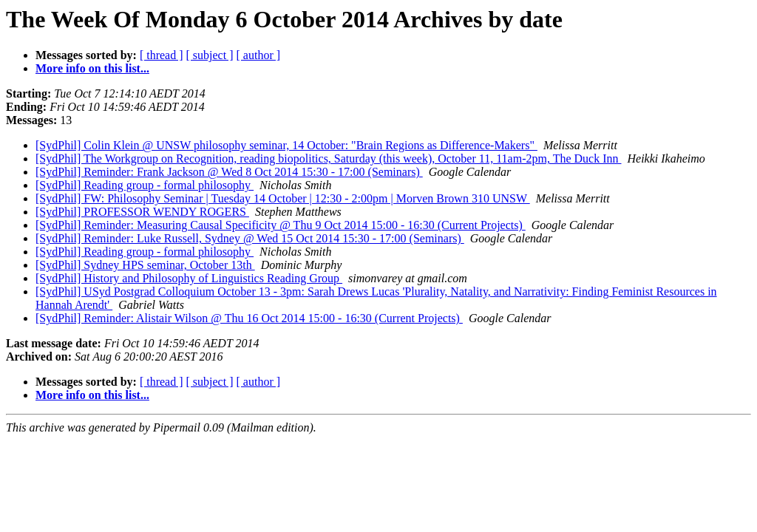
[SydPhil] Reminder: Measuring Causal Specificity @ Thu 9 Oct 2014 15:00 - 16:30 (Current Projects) (281, 225)
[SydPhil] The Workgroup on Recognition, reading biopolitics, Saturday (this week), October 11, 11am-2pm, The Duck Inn (329, 158)
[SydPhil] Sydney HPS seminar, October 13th (145, 265)
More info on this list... (92, 68)
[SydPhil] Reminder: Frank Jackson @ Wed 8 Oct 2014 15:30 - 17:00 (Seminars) (229, 172)
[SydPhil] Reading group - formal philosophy (145, 185)
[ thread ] (162, 55)
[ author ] (259, 55)
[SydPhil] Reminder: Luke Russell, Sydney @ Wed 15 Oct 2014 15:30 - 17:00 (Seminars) (250, 238)
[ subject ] (210, 55)
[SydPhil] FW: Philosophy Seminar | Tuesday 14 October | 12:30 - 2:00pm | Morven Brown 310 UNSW (283, 198)
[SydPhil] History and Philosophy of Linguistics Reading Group (189, 278)
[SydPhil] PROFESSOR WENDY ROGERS (142, 212)
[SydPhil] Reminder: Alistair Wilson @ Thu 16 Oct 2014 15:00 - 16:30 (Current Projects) (249, 318)
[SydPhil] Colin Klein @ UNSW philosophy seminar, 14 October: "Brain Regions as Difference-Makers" (286, 145)
